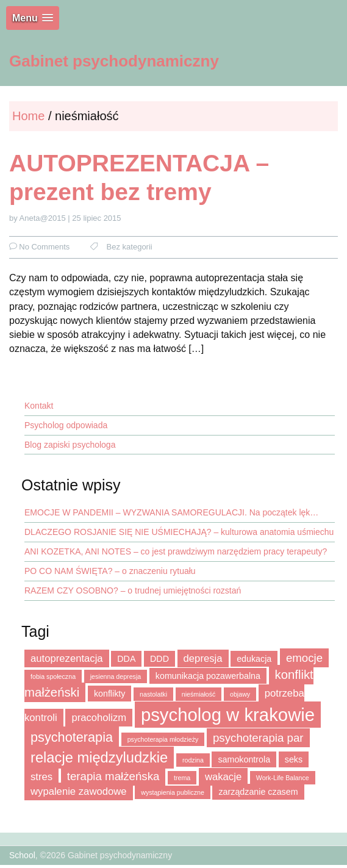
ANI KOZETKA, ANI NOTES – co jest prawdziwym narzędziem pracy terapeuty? (176, 551)
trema (182, 778)
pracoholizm (99, 718)
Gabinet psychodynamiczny (114, 61)
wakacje (223, 777)
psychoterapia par (258, 738)
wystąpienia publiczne (173, 792)
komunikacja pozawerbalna (208, 676)
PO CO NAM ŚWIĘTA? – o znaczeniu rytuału (110, 571)
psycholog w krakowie (228, 715)
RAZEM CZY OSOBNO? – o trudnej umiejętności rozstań (133, 590)
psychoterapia (72, 737)
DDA (126, 659)
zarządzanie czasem (258, 792)
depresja (203, 658)
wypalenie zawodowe (79, 791)
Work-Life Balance (283, 778)
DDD (159, 659)
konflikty (110, 694)
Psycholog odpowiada (66, 425)
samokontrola (244, 759)
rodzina (193, 760)
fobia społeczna (53, 676)
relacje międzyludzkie (99, 758)
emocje (304, 658)
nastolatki (153, 694)
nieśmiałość (199, 694)
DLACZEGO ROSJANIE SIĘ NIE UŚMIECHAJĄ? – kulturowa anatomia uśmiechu (179, 532)
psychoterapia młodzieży (163, 739)
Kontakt (39, 406)
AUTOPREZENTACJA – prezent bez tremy (139, 178)
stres (41, 777)
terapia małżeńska (113, 776)
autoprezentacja (67, 658)
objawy (240, 694)
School (22, 855)
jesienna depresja (116, 676)
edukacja (254, 659)
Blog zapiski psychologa (70, 445)
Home (30, 116)
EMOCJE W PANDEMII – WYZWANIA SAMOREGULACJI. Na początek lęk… (171, 512)
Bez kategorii (130, 247)
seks (294, 759)
